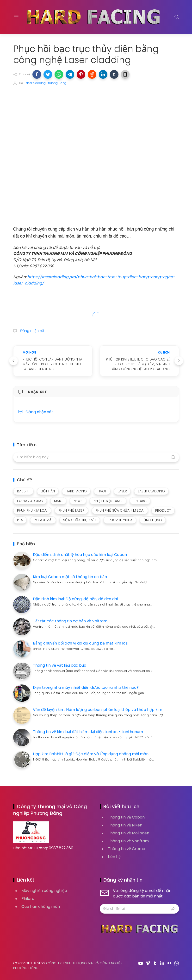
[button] (37, 74)
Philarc (28, 899)
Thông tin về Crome (127, 849)
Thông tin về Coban (126, 817)
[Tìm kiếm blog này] (96, 457)
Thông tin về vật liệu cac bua (60, 665)
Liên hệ (114, 857)
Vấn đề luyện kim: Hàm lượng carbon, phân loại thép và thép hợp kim (98, 710)
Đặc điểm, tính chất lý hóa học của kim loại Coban (80, 555)
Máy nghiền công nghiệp (44, 891)
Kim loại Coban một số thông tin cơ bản (70, 577)
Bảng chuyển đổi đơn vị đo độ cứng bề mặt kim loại (81, 643)
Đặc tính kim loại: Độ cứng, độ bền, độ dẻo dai (75, 599)
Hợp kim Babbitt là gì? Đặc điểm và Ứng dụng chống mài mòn (91, 754)
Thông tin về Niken (125, 825)
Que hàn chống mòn (41, 906)
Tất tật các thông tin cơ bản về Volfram (70, 621)
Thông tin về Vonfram (128, 841)
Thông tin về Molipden (129, 833)
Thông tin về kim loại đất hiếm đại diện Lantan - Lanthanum (88, 732)
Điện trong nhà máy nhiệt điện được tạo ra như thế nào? (86, 687)
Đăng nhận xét (32, 331)
